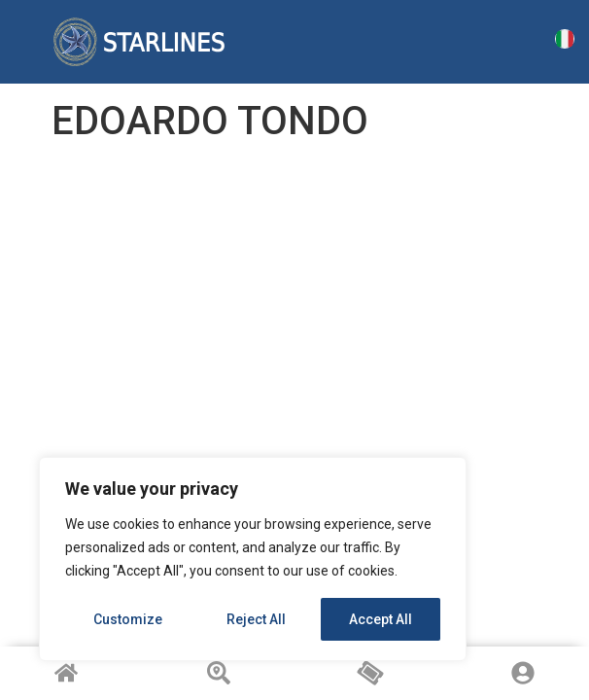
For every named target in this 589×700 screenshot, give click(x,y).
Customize (128, 619)
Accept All (381, 619)
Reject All (256, 619)
